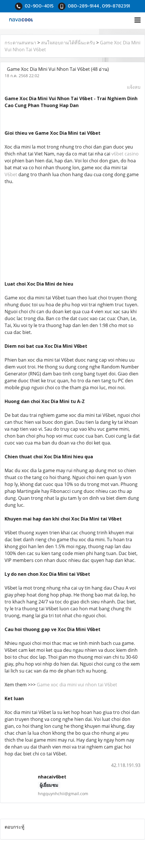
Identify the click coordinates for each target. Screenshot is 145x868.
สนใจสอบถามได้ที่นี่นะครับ (68, 43)
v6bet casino (125, 154)
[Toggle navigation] (138, 20)
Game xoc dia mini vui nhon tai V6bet (77, 685)
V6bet (11, 174)
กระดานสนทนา (20, 43)
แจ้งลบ (134, 87)
